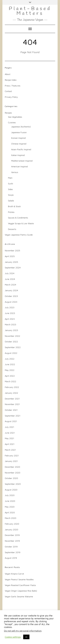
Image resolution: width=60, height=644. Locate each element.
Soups (11, 195)
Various (15, 172)
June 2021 (10, 433)
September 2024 (13, 268)
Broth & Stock (14, 206)
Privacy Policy (11, 97)
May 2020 (10, 507)
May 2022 (10, 370)
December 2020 (12, 467)
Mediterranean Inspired (22, 161)
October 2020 (11, 478)
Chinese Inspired (19, 144)
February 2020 (12, 524)
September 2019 (13, 552)
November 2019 (12, 541)
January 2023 (11, 330)
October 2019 (11, 547)
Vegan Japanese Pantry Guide (19, 235)
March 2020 (10, 518)
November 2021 (12, 404)
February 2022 (12, 387)
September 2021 (13, 416)
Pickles (11, 212)
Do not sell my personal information (23, 631)
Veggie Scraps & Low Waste (21, 223)
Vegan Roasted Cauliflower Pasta (20, 585)
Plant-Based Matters (30, 11)
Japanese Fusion (19, 132)
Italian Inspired (18, 155)
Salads (11, 201)
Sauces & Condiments (18, 218)
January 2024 (11, 290)
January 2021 (11, 461)
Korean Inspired (18, 138)
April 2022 (10, 376)
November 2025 (12, 250)
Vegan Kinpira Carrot (14, 574)
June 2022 (10, 364)
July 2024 (10, 273)
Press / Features (13, 86)
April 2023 (10, 319)
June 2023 (10, 313)
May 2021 (9, 438)
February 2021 (12, 456)
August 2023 (11, 302)
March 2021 (10, 450)
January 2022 (11, 393)
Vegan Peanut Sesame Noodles (19, 579)
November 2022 (12, 336)
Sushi (10, 184)
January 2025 (11, 262)
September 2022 (13, 347)
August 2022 (11, 353)
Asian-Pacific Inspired (21, 149)
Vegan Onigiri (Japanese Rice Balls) (21, 591)
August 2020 (11, 490)
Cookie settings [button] (13, 637)
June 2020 (10, 501)
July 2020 (10, 495)
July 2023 (10, 307)
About (8, 74)
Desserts (12, 229)
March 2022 (10, 381)
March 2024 (10, 285)
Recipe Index (11, 80)
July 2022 (10, 359)
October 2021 (11, 410)
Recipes (8, 113)
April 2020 (10, 512)
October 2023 (11, 296)
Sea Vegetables (15, 117)
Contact (8, 91)
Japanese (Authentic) (21, 127)
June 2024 (10, 279)
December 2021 (12, 399)
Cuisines (12, 122)
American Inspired (19, 166)
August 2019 (11, 558)
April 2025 (10, 256)
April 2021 (10, 444)
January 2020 (11, 530)
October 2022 (11, 342)
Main (10, 178)
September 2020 (13, 484)
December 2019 (12, 535)
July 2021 (9, 427)
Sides (10, 189)
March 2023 (10, 324)
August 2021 (11, 421)
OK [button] (26, 637)
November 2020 (12, 473)
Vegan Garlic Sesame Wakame (19, 596)
